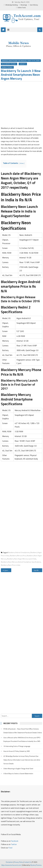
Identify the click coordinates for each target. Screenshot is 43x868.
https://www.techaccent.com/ (11, 865)
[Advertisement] (21, 105)
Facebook (15, 841)
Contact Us (28, 862)
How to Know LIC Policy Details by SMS (17, 751)
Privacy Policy (19, 862)
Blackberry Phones (9, 64)
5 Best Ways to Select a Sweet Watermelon (18, 773)
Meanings (24, 5)
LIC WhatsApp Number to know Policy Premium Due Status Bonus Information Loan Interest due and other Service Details (22, 760)
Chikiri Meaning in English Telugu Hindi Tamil (18, 769)
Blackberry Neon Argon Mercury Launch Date (22, 559)
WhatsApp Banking (12, 5)
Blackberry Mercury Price (18, 556)
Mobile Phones (7, 67)
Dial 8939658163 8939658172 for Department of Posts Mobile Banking (38, 570)
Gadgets (23, 64)
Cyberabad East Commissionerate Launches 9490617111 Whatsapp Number (8, 570)
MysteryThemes (36, 865)
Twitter (14, 844)
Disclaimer (9, 862)
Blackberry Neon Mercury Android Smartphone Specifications (21, 562)
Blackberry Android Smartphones (19, 552)
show (22, 163)
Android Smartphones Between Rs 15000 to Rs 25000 (21, 61)
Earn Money (34, 5)
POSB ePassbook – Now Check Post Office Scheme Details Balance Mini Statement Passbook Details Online (23, 731)
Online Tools (22, 8)
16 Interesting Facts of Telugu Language (17, 746)
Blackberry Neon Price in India (11, 565)
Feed (10, 848)
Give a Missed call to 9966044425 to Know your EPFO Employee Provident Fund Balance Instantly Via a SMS (22, 739)
